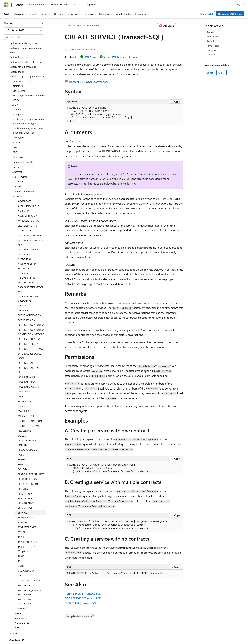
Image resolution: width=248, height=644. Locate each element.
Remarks (211, 41)
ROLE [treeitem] (21, 443)
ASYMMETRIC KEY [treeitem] (28, 204)
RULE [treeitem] (21, 453)
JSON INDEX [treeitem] (25, 389)
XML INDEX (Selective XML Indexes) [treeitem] (29, 581)
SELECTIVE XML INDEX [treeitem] (30, 472)
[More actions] (180, 26)
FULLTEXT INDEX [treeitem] (27, 370)
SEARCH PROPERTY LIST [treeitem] (31, 462)
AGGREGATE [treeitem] (24, 189)
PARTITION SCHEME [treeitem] (29, 414)
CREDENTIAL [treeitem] (25, 247)
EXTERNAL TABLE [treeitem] (27, 351)
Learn (68, 26)
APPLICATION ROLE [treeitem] (28, 194)
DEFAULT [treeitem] (23, 294)
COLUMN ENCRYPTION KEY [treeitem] (30, 231)
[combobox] (24, 30)
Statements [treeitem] (21, 165)
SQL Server (93, 26)
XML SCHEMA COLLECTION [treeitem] (25, 590)
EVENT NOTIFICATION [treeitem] (30, 303)
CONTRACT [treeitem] (24, 243)
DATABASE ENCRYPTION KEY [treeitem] (31, 277)
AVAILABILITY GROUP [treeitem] (29, 209)
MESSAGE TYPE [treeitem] (26, 404)
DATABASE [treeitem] (24, 261)
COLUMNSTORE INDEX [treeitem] (30, 224)
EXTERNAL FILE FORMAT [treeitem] (31, 337)
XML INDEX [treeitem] (24, 573)
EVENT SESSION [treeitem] (27, 308)
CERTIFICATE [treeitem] (24, 219)
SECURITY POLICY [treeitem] (28, 467)
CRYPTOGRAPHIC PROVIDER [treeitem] (27, 254)
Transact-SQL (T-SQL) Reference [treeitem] (24, 72)
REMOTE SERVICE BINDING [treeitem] (27, 431)
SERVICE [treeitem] (22, 501)
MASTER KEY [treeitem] (25, 399)
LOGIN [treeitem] (22, 394)
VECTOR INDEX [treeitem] (26, 559)
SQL (79, 26)
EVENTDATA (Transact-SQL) (81, 603)
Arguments (212, 37)
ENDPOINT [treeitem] (24, 299)
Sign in (240, 4)
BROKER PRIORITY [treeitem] (28, 214)
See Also (211, 55)
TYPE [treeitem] (20, 549)
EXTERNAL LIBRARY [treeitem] (28, 332)
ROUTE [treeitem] (22, 448)
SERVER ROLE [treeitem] (25, 496)
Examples (211, 50)
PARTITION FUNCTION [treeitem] (30, 409)
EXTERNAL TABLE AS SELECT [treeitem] (29, 358)
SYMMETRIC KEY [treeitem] (27, 515)
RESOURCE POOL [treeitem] (27, 438)
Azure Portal (206, 14)
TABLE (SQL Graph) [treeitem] (28, 530)
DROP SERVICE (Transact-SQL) (83, 598)
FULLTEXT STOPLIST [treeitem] (28, 375)
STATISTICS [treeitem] (24, 511)
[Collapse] (42, 23)
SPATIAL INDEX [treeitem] (26, 506)
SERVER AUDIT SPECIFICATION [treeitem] (26, 489)
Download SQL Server (230, 14)
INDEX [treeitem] (21, 385)
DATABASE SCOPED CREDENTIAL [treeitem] (28, 287)
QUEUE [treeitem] (22, 424)
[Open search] (232, 5)
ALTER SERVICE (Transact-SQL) (83, 593)
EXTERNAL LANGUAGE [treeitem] (30, 327)
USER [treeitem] (21, 554)
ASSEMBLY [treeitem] (24, 199)
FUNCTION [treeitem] (24, 380)
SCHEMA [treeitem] (23, 457)
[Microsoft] (6, 5)
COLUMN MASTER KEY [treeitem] (30, 238)
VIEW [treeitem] (21, 564)
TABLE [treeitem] (21, 525)
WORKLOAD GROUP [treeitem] (29, 569)
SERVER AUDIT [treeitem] (26, 482)
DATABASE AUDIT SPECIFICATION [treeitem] (27, 268)
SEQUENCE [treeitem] (24, 477)
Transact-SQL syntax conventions (89, 82)
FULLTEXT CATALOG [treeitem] (29, 365)
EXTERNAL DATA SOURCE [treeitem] (31, 313)
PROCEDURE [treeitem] (25, 419)
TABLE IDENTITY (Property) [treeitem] (26, 537)
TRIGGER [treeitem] (23, 544)
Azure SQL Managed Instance (121, 57)
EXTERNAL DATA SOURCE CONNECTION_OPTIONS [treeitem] (31, 320)
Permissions (213, 46)
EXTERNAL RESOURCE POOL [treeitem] (30, 344)
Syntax (210, 32)
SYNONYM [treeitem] (24, 520)
